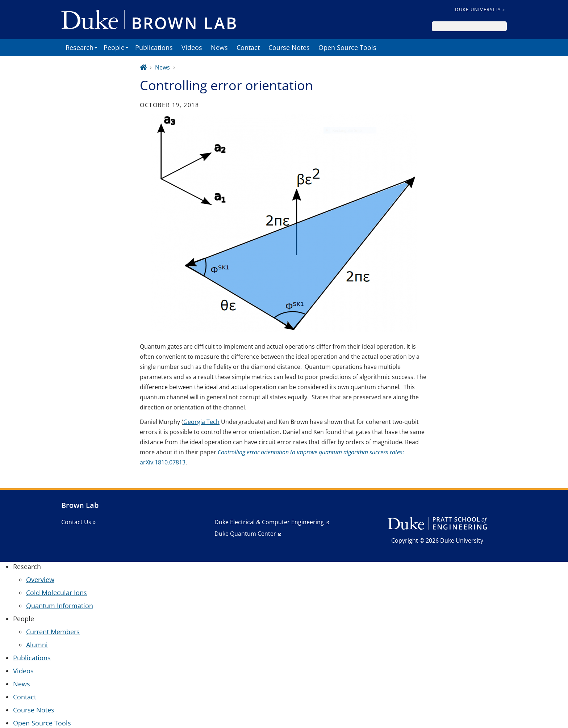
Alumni (37, 645)
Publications (154, 47)
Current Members (53, 632)
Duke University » (480, 9)
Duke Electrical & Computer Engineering (269, 522)
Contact (248, 47)
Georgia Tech (201, 422)
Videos (192, 47)
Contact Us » (78, 522)
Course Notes (289, 47)
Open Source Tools (347, 47)
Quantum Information (60, 606)
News (219, 47)
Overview (40, 580)
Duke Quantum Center (245, 534)
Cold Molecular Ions (57, 593)
